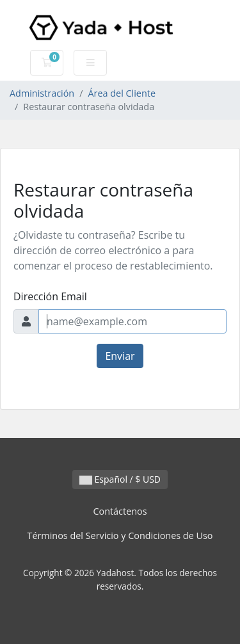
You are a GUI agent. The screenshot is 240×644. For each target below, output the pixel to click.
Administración (42, 93)
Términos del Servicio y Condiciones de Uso (120, 535)
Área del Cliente (122, 93)
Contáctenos (120, 511)
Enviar (120, 356)
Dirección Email (50, 296)
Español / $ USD (120, 479)
